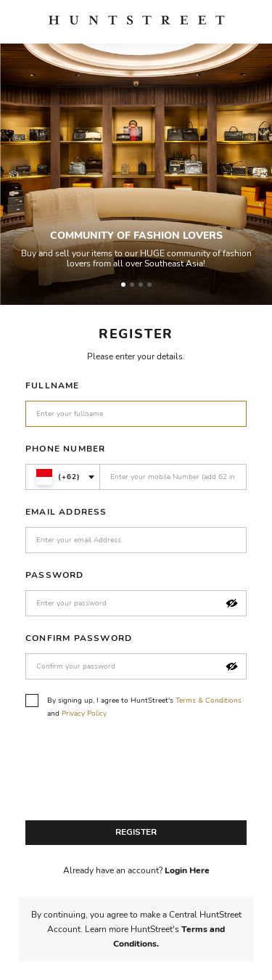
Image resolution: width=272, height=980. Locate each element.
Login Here (187, 870)
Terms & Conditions (209, 701)
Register (136, 832)
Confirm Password (79, 638)
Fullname (53, 385)
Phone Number (65, 449)
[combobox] (63, 477)
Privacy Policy (84, 714)
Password (55, 575)
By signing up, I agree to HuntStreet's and (133, 706)
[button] (232, 604)
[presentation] (136, 774)
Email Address (66, 512)
